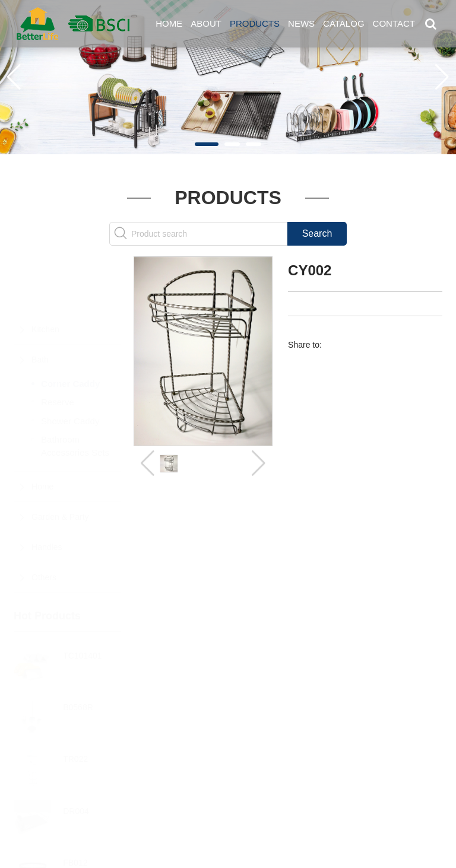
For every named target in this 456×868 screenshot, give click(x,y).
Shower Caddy (70, 363)
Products (255, 23)
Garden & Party (60, 459)
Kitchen (45, 271)
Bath (40, 301)
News (301, 23)
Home (169, 23)
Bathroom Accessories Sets (75, 387)
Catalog (343, 23)
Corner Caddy (70, 325)
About (206, 23)
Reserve (58, 344)
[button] (207, 144)
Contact (394, 23)
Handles (47, 489)
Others (44, 519)
